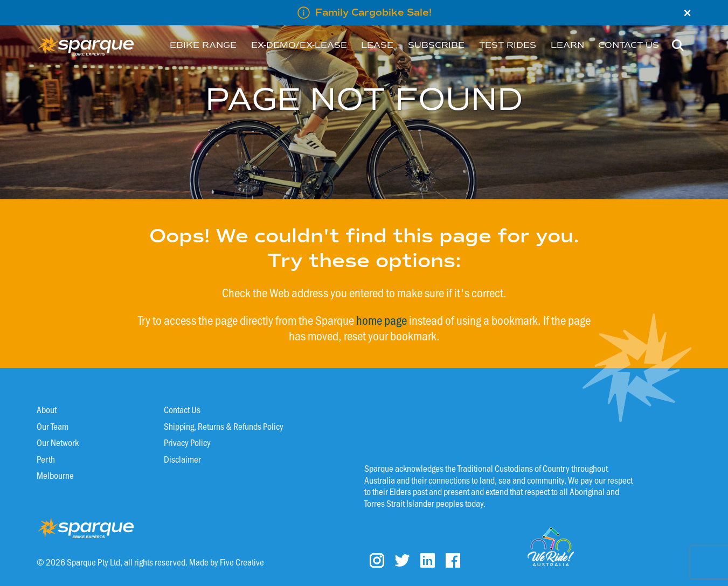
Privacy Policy (187, 442)
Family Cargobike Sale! (373, 12)
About (47, 409)
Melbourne (55, 475)
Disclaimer (182, 459)
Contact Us (182, 409)
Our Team (53, 426)
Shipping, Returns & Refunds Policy (224, 426)
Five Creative (242, 562)
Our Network (58, 442)
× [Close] (687, 13)
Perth (46, 459)
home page (382, 320)
